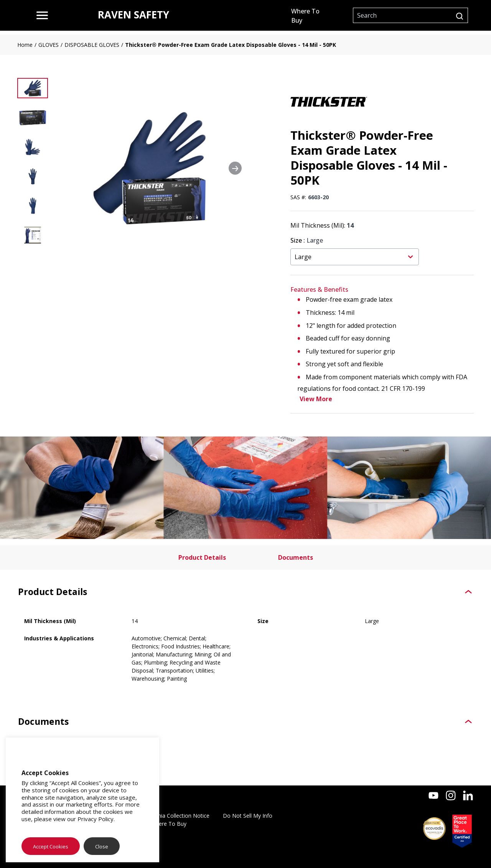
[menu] (42, 15)
